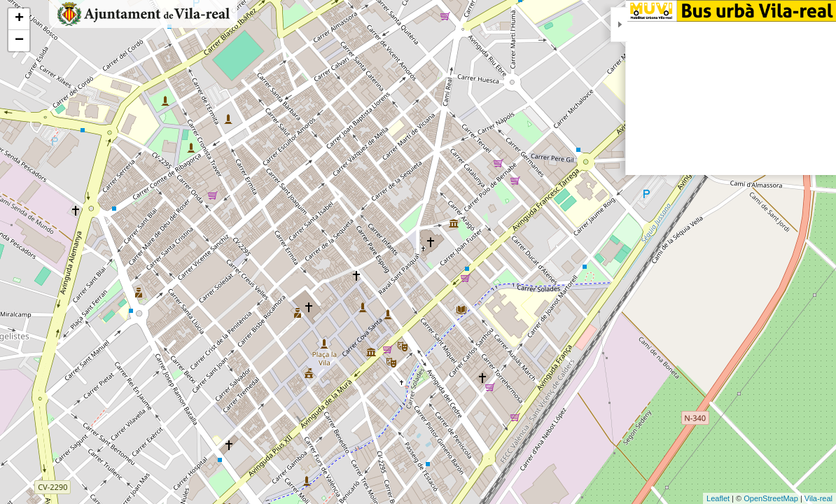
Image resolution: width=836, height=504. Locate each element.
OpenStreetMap (771, 498)
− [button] (19, 41)
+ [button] (19, 19)
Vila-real (818, 498)
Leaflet (718, 498)
